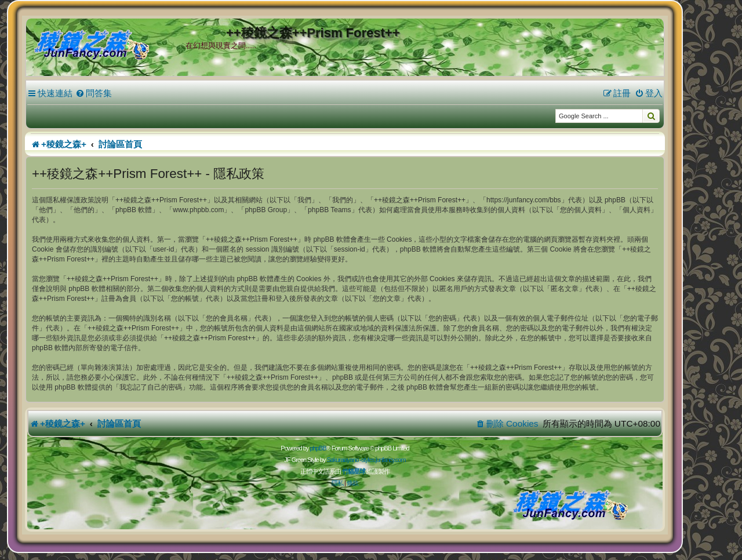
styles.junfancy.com (383, 460)
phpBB (318, 448)
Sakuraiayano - (344, 460)
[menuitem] (94, 93)
